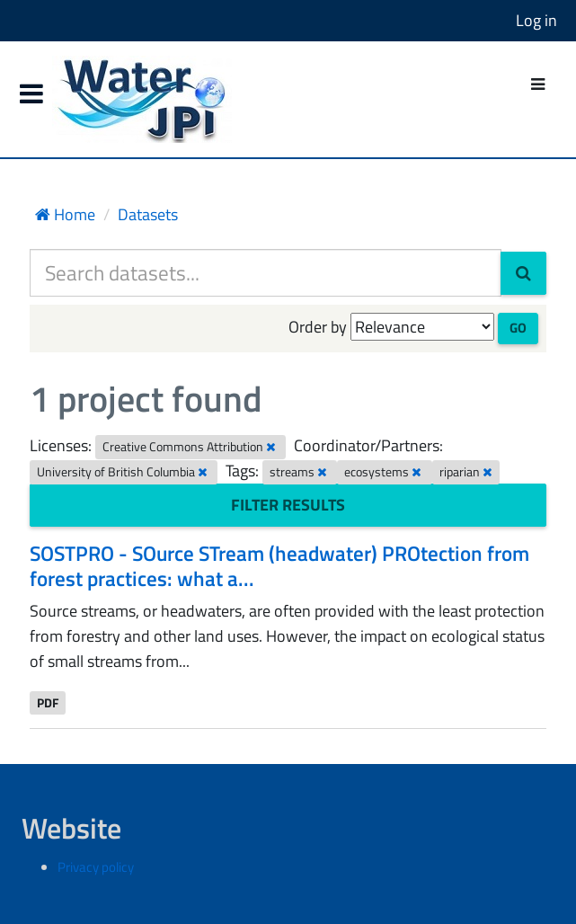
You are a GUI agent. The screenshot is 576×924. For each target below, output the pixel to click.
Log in (536, 20)
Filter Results (288, 505)
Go (518, 328)
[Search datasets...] (266, 273)
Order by (318, 327)
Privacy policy (96, 867)
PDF (48, 702)
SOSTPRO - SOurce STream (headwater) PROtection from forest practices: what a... (279, 566)
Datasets (148, 214)
